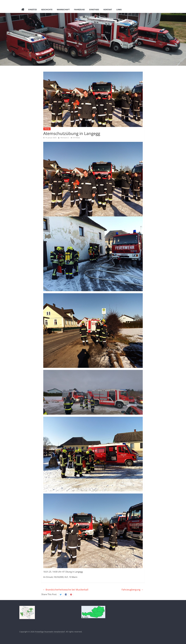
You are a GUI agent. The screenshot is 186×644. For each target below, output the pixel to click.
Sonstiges (94, 10)
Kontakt (108, 10)
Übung (47, 129)
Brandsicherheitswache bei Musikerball (65, 590)
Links (119, 10)
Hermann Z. (65, 138)
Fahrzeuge (79, 10)
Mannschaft (63, 10)
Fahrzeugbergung (132, 590)
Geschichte (47, 10)
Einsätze (33, 10)
